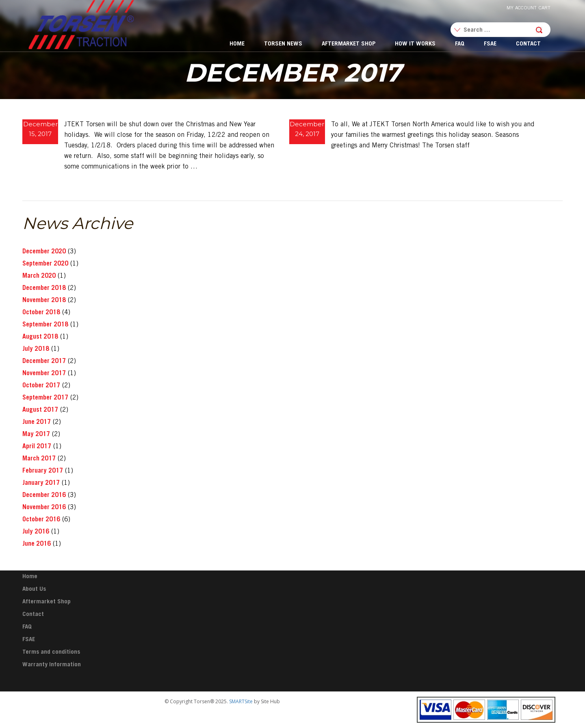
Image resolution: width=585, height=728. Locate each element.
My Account (522, 8)
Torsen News (283, 44)
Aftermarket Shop (349, 44)
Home (237, 44)
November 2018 (44, 300)
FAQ (460, 44)
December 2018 (44, 288)
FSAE (490, 44)
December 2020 (44, 252)
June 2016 (37, 544)
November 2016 (44, 508)
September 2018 (45, 325)
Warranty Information (52, 665)
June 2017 (37, 422)
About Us (34, 589)
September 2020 (45, 264)
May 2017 (36, 434)
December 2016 (44, 495)
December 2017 (44, 361)
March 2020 (39, 276)
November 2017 (44, 374)
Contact (528, 44)
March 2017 (39, 459)
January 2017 (41, 483)
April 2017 (37, 447)
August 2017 (40, 410)
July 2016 (36, 532)
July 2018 (36, 349)
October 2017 (41, 386)
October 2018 (41, 313)
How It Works (415, 44)
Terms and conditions (51, 652)
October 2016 (41, 520)
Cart (545, 8)
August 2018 (40, 337)
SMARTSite (241, 701)
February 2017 (43, 471)
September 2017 (45, 398)
